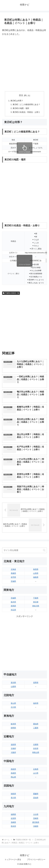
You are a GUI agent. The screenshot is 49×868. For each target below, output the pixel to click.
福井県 (36, 703)
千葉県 (36, 598)
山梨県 (13, 687)
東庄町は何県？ (17, 101)
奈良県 (36, 748)
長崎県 (13, 822)
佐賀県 (13, 818)
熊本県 (13, 826)
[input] (24, 550)
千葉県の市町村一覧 (11, 293)
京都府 (13, 748)
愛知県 (36, 724)
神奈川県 (36, 606)
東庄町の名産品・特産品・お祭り (26, 112)
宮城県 (13, 581)
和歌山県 (36, 752)
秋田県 (36, 569)
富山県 (13, 703)
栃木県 (13, 602)
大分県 (36, 814)
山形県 (36, 573)
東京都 (36, 602)
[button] (44, 550)
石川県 (13, 707)
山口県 (36, 773)
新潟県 (13, 683)
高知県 (36, 798)
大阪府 (13, 752)
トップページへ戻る (13, 859)
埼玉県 (13, 610)
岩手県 (13, 577)
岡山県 (13, 777)
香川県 (13, 798)
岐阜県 (13, 724)
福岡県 (13, 814)
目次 (21, 95)
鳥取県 (13, 769)
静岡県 (13, 728)
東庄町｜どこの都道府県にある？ (26, 104)
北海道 (13, 569)
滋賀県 (13, 745)
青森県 (13, 573)
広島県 (36, 769)
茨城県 (13, 598)
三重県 (36, 728)
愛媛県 (36, 794)
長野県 (36, 683)
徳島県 (13, 794)
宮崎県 (36, 818)
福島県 (36, 577)
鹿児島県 (36, 822)
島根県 (13, 773)
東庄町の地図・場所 (21, 108)
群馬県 (13, 606)
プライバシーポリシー (36, 859)
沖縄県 (36, 826)
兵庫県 (36, 745)
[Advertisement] (24, 64)
